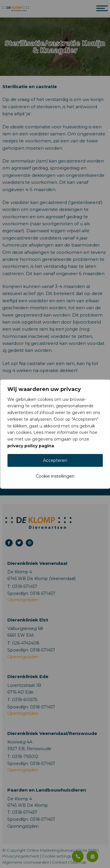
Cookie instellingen (55, 476)
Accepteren (55, 460)
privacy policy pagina (31, 446)
